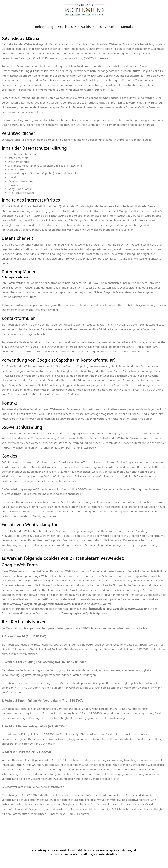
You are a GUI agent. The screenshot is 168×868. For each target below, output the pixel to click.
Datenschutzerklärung (79, 854)
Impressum (56, 854)
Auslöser (87, 27)
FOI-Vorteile (107, 27)
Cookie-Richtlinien (108, 854)
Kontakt (127, 27)
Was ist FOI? (67, 27)
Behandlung (44, 27)
